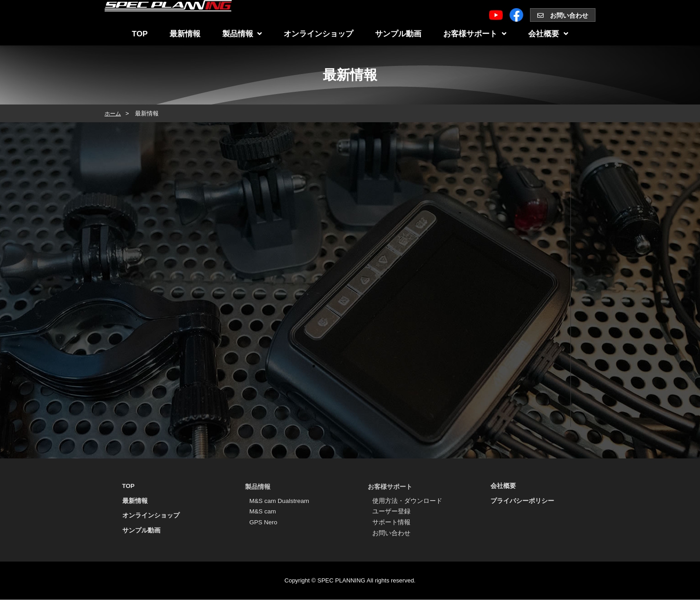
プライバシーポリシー (522, 503)
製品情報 (242, 34)
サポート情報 (391, 527)
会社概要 (548, 34)
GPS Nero (264, 527)
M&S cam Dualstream (280, 502)
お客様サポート (475, 34)
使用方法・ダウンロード (407, 502)
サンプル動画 (398, 34)
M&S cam (263, 515)
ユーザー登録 (391, 515)
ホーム (113, 113)
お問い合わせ (563, 15)
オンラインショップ (318, 34)
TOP (140, 34)
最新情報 (185, 34)
